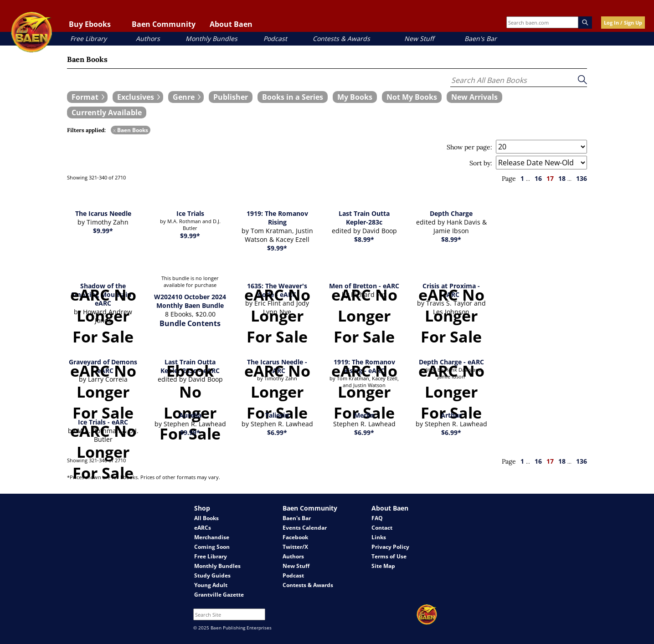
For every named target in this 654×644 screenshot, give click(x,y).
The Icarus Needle (103, 213)
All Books (206, 518)
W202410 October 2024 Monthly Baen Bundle (190, 301)
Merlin (364, 415)
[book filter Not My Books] (412, 97)
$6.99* (277, 432)
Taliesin (277, 415)
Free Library (88, 38)
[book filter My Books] (355, 97)
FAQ (377, 518)
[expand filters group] (87, 97)
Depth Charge (451, 213)
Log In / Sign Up (623, 23)
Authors (148, 38)
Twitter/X (295, 547)
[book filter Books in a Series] (293, 97)
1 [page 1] (522, 178)
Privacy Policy (390, 547)
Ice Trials (190, 213)
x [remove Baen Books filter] (114, 130)
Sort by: (481, 163)
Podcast (275, 38)
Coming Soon (212, 547)
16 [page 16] (538, 178)
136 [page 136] (582, 178)
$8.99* (364, 239)
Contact (382, 528)
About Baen (231, 24)
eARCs (203, 528)
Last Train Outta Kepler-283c (364, 218)
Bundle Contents (190, 323)
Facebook (295, 537)
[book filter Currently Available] (107, 112)
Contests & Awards (341, 38)
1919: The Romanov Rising (277, 218)
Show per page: (469, 147)
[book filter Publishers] (231, 97)
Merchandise (212, 537)
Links (379, 537)
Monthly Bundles (211, 38)
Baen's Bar (481, 38)
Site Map (383, 566)
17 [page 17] (550, 178)
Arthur (451, 415)
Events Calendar (305, 528)
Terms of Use (389, 556)
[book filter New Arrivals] (474, 97)
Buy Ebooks (90, 24)
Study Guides (212, 575)
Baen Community (164, 24)
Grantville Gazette (219, 595)
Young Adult (211, 585)
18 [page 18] (562, 178)
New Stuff (419, 38)
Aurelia (190, 415)
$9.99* (103, 231)
